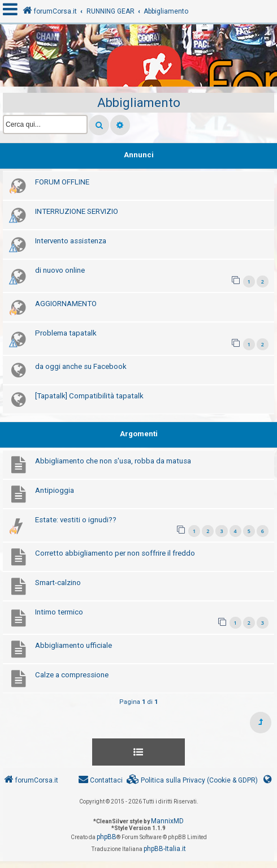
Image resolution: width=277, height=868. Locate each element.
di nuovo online (60, 270)
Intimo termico (59, 612)
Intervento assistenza (71, 241)
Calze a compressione (72, 675)
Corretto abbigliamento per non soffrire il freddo (115, 553)
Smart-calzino (58, 583)
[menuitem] (192, 781)
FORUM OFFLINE (62, 182)
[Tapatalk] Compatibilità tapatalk (89, 396)
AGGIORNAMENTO (66, 304)
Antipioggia (55, 490)
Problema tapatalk (66, 333)
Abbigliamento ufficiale (73, 645)
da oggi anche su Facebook (81, 366)
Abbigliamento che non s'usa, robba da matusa (113, 461)
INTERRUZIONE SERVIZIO (77, 211)
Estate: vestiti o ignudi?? (76, 520)
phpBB (107, 837)
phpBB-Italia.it (165, 849)
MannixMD (167, 821)
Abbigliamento (139, 103)
